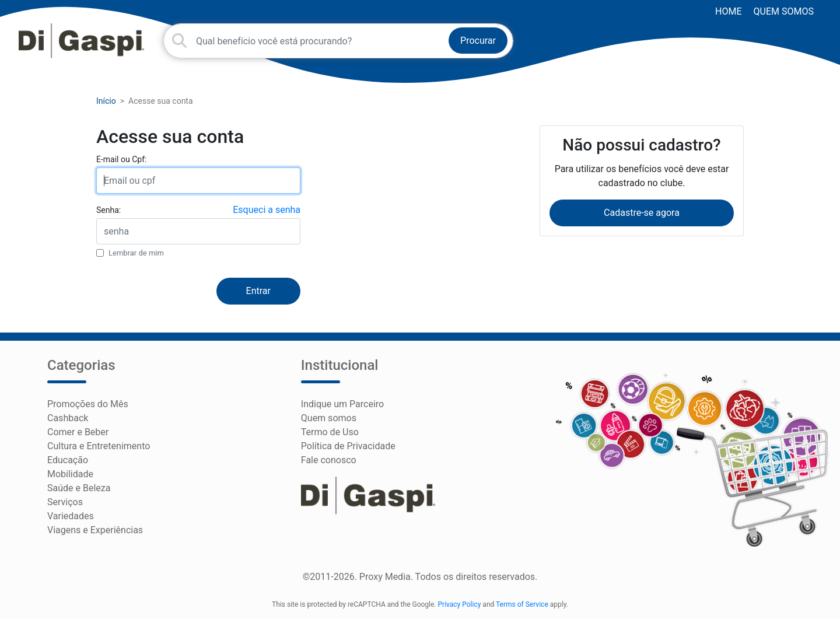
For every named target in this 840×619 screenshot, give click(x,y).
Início (106, 101)
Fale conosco (329, 460)
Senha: (108, 210)
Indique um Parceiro (342, 404)
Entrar (258, 291)
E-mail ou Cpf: (121, 159)
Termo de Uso (330, 432)
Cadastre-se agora (642, 213)
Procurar (478, 41)
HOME (728, 11)
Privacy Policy (460, 604)
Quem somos (784, 11)
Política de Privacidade (348, 446)
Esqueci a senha (267, 210)
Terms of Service (522, 604)
